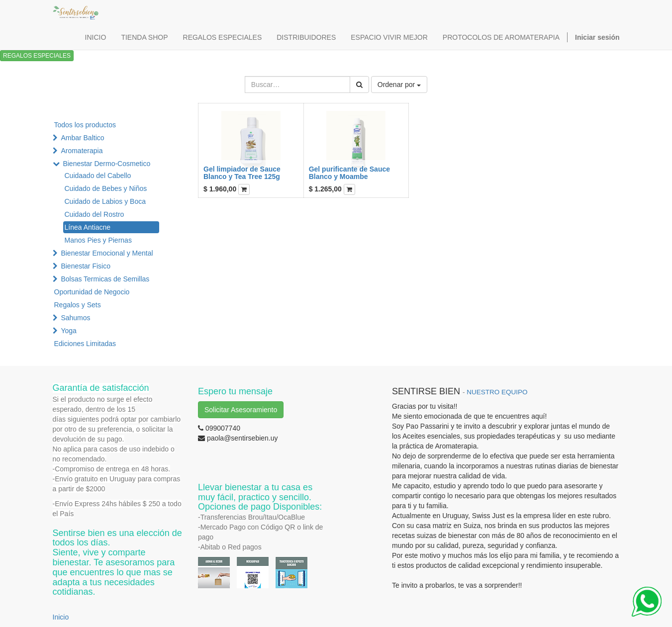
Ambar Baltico (82, 138)
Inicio (61, 617)
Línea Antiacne (88, 227)
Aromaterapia (82, 151)
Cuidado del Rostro (95, 214)
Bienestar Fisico (86, 266)
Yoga (68, 331)
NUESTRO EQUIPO (497, 392)
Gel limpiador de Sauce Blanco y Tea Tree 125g (242, 173)
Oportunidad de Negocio (92, 292)
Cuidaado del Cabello (98, 176)
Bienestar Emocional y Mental (107, 253)
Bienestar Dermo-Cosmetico (106, 164)
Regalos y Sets (78, 305)
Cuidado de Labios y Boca (105, 201)
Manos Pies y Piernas (98, 240)
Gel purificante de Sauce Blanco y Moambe (349, 173)
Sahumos (75, 318)
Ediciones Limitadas (85, 344)
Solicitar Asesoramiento (241, 410)
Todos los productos (85, 125)
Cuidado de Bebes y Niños (106, 188)
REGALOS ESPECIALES (37, 56)
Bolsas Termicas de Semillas (105, 279)
